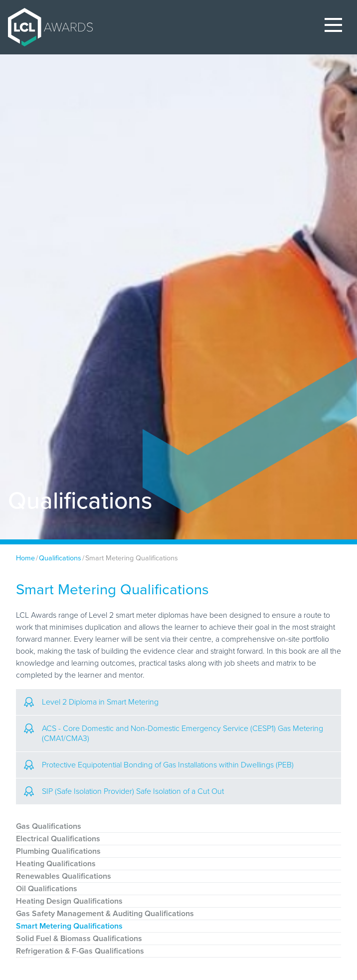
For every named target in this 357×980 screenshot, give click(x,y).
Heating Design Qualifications (69, 901)
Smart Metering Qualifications (69, 926)
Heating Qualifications (56, 864)
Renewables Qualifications (64, 876)
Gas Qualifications (49, 826)
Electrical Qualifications (58, 839)
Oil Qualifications (47, 889)
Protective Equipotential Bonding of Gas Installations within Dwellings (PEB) (159, 765)
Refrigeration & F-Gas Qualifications (80, 951)
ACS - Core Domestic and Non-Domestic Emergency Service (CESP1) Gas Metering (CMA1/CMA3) (174, 734)
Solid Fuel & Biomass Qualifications (79, 939)
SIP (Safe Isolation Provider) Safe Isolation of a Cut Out (124, 791)
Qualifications (60, 558)
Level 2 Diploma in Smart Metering (91, 702)
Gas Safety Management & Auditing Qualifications (105, 914)
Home (25, 558)
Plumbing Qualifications (58, 851)
